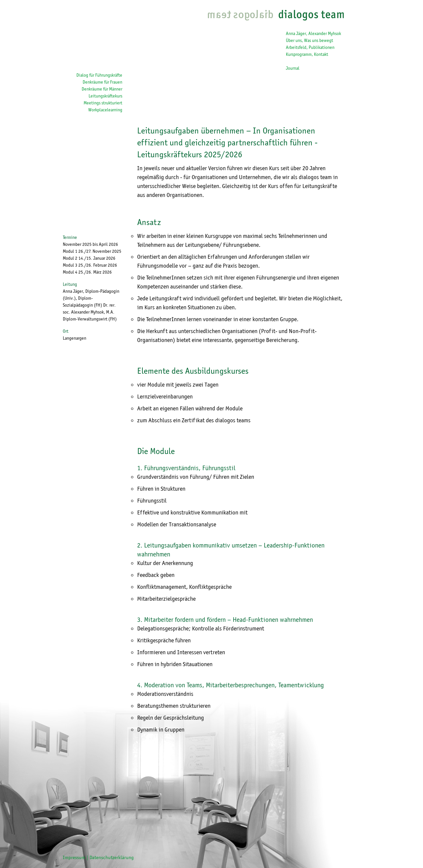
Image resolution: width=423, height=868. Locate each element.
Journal (293, 68)
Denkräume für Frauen (102, 82)
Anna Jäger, (297, 33)
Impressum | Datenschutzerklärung (98, 857)
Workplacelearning (105, 110)
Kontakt (321, 54)
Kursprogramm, (300, 54)
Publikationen (322, 47)
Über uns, (295, 40)
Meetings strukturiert (103, 103)
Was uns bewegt (319, 40)
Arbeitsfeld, (297, 47)
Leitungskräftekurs (105, 96)
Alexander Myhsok (325, 33)
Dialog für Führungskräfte (99, 75)
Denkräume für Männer (102, 89)
